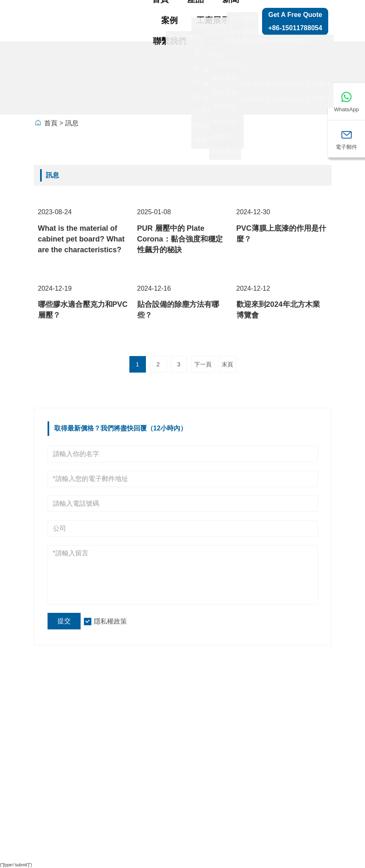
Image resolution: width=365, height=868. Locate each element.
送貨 (48, 713)
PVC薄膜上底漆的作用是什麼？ (281, 234)
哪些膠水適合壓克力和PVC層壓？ (83, 310)
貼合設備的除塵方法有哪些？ (178, 310)
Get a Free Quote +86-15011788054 (295, 21)
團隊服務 (55, 730)
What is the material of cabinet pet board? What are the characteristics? (81, 239)
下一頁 (203, 364)
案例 (169, 20)
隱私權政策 (110, 621)
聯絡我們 (308, 760)
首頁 (51, 123)
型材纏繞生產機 (152, 789)
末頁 (227, 364)
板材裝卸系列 (152, 815)
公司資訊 (100, 726)
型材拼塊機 (148, 764)
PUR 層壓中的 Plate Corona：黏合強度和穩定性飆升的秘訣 (180, 239)
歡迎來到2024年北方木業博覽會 (278, 310)
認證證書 (55, 765)
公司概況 (100, 743)
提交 (64, 621)
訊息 (72, 123)
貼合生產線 (148, 713)
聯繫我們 (169, 41)
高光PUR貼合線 (152, 739)
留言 (300, 743)
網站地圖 (308, 726)
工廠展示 (213, 20)
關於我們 (221, 41)
